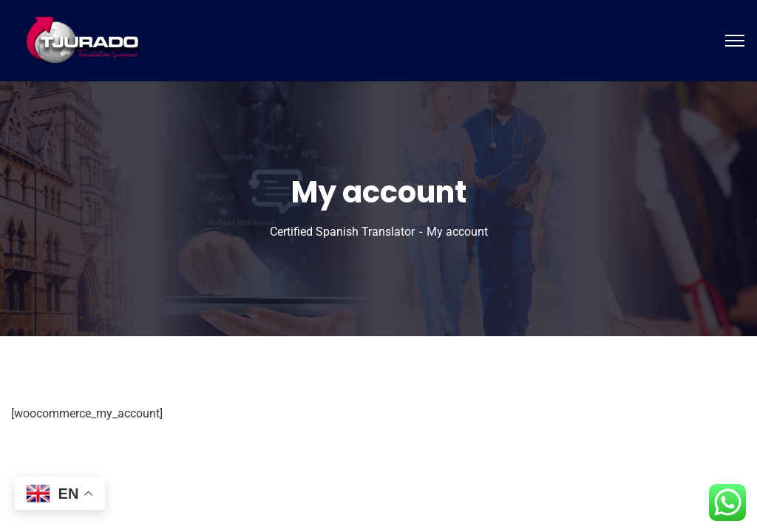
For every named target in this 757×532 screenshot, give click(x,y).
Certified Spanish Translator (342, 232)
